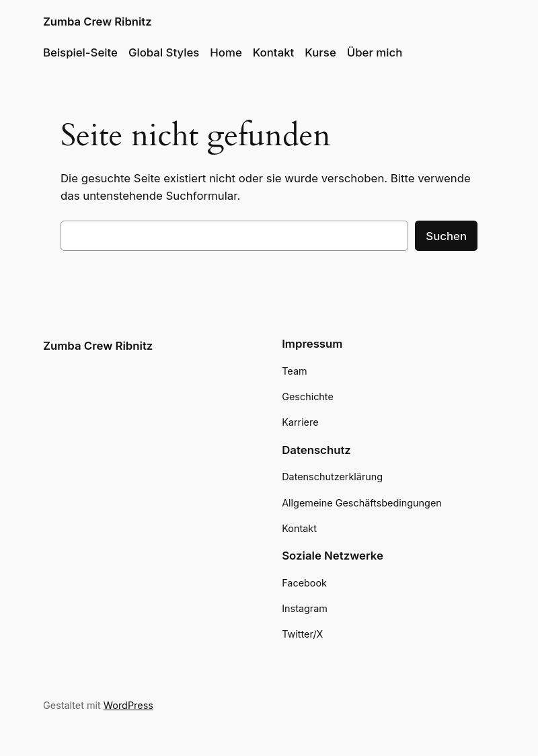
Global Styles (164, 52)
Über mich (375, 52)
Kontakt (274, 52)
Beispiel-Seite (80, 52)
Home (226, 52)
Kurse (320, 52)
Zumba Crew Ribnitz (98, 22)
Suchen (446, 236)
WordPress (128, 705)
